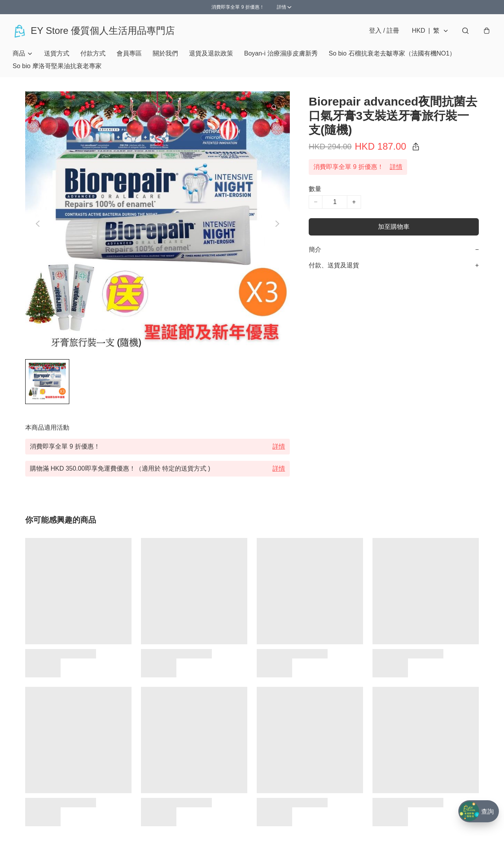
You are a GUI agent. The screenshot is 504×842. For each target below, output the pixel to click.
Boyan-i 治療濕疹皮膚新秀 (281, 53)
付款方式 (93, 53)
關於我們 (165, 53)
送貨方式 (57, 53)
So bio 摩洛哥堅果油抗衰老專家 (57, 66)
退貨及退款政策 (211, 53)
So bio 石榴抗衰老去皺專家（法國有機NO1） (392, 53)
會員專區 (129, 53)
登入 (384, 31)
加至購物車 (394, 227)
